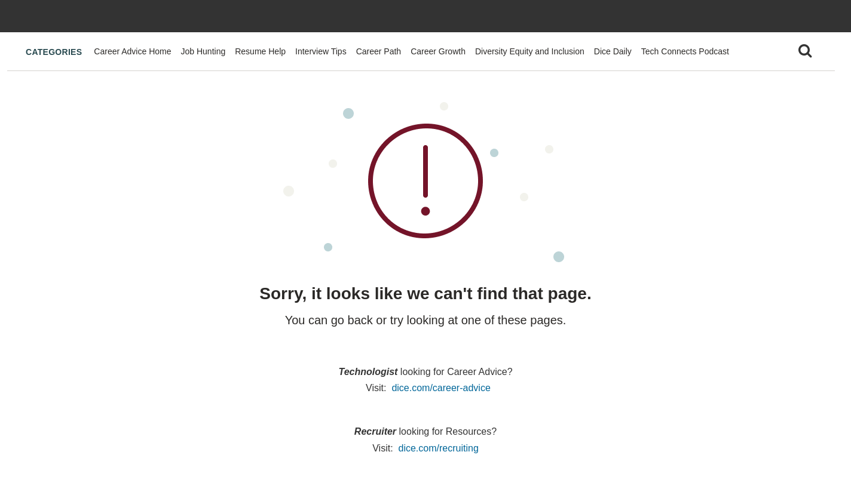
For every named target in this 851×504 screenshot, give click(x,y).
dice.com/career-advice (441, 388)
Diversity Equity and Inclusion (530, 51)
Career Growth (438, 51)
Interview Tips (321, 51)
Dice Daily (613, 51)
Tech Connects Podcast (685, 51)
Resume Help (260, 51)
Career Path (379, 51)
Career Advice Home (132, 51)
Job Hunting (203, 51)
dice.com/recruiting (439, 448)
